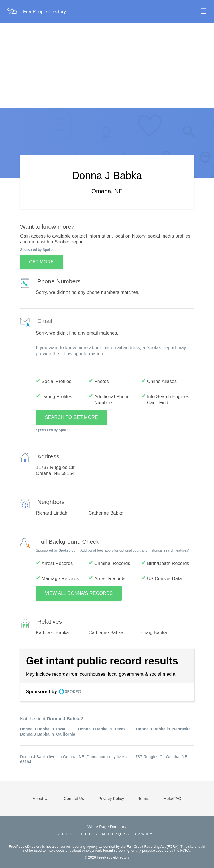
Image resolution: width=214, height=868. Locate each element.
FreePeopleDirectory (45, 12)
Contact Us (74, 799)
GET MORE (41, 262)
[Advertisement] (107, 65)
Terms (144, 799)
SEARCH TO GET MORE (72, 417)
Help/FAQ (172, 799)
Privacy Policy (111, 799)
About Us (41, 799)
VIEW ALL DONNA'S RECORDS (79, 593)
